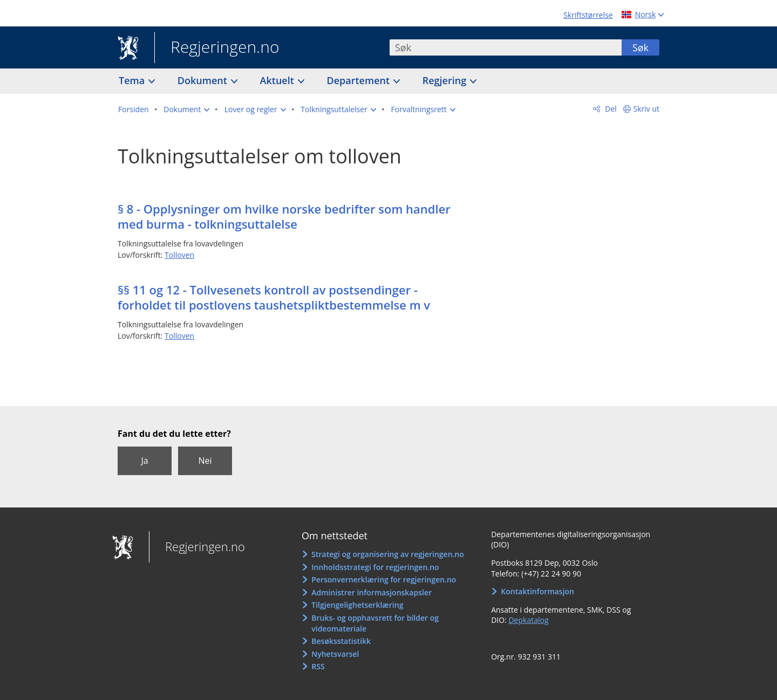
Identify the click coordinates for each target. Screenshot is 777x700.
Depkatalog (528, 620)
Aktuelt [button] (278, 80)
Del (610, 109)
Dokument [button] (204, 80)
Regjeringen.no (217, 48)
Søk (640, 47)
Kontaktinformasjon (537, 591)
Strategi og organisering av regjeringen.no (388, 554)
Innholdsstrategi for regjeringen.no (375, 567)
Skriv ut (647, 109)
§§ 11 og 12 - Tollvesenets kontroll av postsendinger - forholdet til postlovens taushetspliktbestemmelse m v (274, 297)
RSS (318, 666)
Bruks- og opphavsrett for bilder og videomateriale (375, 623)
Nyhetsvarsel (335, 654)
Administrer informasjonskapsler (372, 592)
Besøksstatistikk (341, 641)
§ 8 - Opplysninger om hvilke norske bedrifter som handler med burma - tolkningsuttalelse (284, 216)
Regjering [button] (446, 80)
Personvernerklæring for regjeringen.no (384, 579)
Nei (205, 461)
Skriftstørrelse (588, 15)
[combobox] (506, 47)
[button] (186, 109)
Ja (144, 461)
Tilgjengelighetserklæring (357, 605)
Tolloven (179, 255)
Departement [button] (360, 80)
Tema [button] (133, 80)
